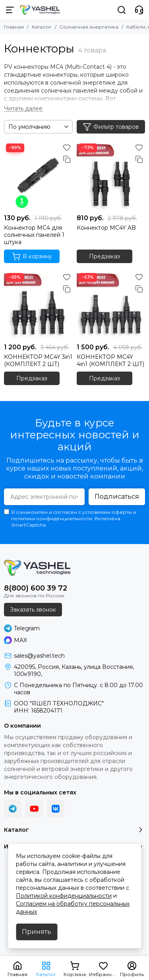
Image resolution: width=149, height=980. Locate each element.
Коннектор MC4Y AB (106, 228)
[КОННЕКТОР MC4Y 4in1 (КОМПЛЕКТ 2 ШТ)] (111, 305)
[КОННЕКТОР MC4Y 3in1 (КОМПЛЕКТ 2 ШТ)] (38, 305)
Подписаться (117, 497)
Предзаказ (104, 256)
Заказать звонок (33, 610)
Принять (37, 932)
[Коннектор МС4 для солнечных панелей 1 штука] (38, 176)
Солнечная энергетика (89, 27)
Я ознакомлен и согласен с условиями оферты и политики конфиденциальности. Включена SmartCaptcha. (70, 518)
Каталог (42, 27)
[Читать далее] (23, 109)
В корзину (32, 256)
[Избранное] (67, 147)
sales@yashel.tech (39, 656)
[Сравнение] (67, 159)
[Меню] (10, 10)
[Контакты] (139, 10)
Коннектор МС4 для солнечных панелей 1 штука (34, 235)
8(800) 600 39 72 (36, 588)
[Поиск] (122, 10)
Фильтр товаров (111, 127)
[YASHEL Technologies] (40, 10)
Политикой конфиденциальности (64, 896)
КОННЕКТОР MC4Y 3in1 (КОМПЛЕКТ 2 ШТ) (38, 360)
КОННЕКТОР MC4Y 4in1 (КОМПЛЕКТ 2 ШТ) (110, 360)
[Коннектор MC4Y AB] (111, 176)
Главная (14, 27)
